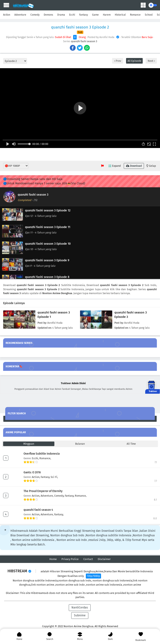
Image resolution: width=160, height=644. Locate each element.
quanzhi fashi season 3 (84, 41)
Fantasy (84, 15)
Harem (107, 15)
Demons (48, 15)
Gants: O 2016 (32, 472)
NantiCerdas (80, 608)
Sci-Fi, (54, 477)
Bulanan (80, 444)
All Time (131, 444)
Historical (120, 15)
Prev (118, 61)
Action (7, 15)
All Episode (134, 61)
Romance (135, 15)
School (149, 15)
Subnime (80, 615)
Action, (36, 477)
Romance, (45, 458)
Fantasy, (46, 477)
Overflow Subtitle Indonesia (42, 454)
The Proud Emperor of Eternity (43, 491)
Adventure (20, 15)
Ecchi (72, 15)
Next (151, 61)
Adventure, (47, 496)
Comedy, (59, 496)
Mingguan (29, 444)
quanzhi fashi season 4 (38, 510)
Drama (61, 15)
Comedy (35, 15)
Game (95, 15)
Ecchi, (36, 458)
